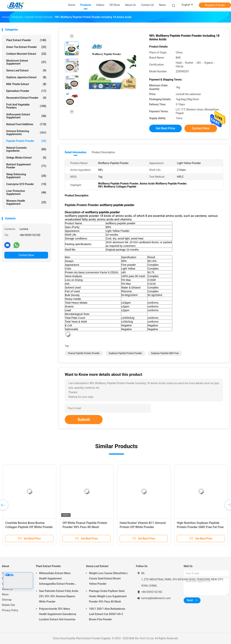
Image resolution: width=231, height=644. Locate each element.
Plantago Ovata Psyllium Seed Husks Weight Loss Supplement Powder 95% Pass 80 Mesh (108, 596)
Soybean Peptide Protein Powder (125, 353)
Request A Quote (215, 5)
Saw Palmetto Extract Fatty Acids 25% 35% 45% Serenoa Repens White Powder (59, 596)
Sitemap (7, 600)
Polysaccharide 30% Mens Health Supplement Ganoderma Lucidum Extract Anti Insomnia (58, 614)
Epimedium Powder (26, 91)
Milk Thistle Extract (26, 84)
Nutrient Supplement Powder (26, 166)
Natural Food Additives (26, 124)
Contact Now (26, 255)
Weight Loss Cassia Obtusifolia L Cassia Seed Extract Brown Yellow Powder (108, 578)
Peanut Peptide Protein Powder (84, 353)
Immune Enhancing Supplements (26, 133)
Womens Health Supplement (26, 202)
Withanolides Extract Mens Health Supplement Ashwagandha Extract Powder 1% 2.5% (57, 579)
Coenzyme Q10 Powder (26, 184)
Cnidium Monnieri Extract (26, 54)
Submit (84, 420)
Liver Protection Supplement (26, 192)
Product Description (103, 152)
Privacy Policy (10, 610)
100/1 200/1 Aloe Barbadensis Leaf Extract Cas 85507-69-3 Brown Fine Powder (107, 614)
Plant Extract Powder (26, 40)
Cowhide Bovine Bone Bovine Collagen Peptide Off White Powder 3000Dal (29, 527)
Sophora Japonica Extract (26, 77)
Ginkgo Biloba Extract (26, 158)
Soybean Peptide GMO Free (165, 353)
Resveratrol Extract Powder (26, 98)
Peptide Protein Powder (26, 141)
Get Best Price (165, 128)
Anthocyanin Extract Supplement (26, 116)
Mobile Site (9, 605)
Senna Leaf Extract (26, 70)
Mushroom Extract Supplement (26, 62)
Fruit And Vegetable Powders (26, 106)
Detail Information (76, 152)
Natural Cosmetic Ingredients (26, 149)
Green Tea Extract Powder (26, 47)
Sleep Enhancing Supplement (26, 176)
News (5, 594)
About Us (7, 589)
